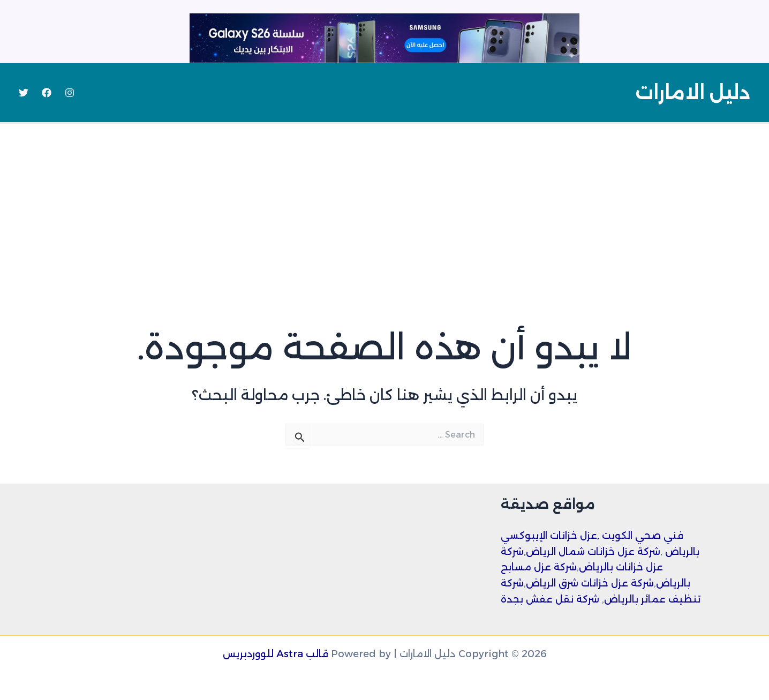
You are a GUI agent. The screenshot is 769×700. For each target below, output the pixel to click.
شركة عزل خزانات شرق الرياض (590, 583)
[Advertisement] (384, 205)
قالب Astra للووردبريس (276, 654)
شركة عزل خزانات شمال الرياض (593, 552)
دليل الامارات (693, 92)
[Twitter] (24, 93)
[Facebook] (47, 93)
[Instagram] (70, 93)
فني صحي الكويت (643, 536)
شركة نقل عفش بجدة (550, 599)
